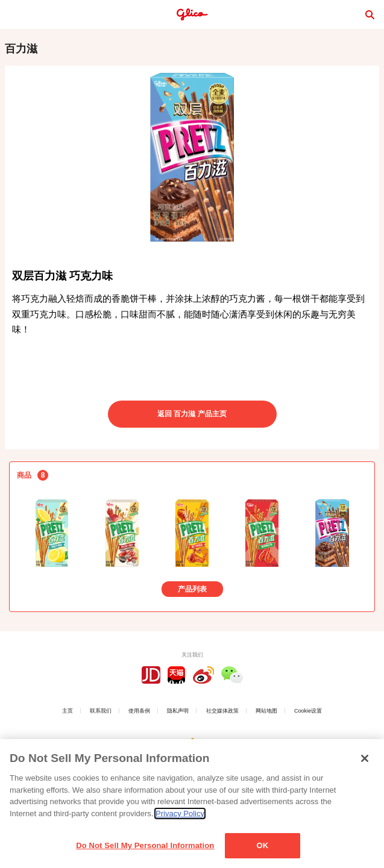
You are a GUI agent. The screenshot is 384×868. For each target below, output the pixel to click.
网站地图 (266, 711)
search (370, 14)
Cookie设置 (308, 711)
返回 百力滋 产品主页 (192, 414)
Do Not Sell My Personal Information (145, 846)
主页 (68, 711)
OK (262, 846)
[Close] (365, 759)
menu (14, 14)
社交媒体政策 (222, 711)
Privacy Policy (180, 813)
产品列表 (192, 589)
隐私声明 (178, 711)
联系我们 (101, 711)
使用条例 (139, 711)
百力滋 (21, 49)
